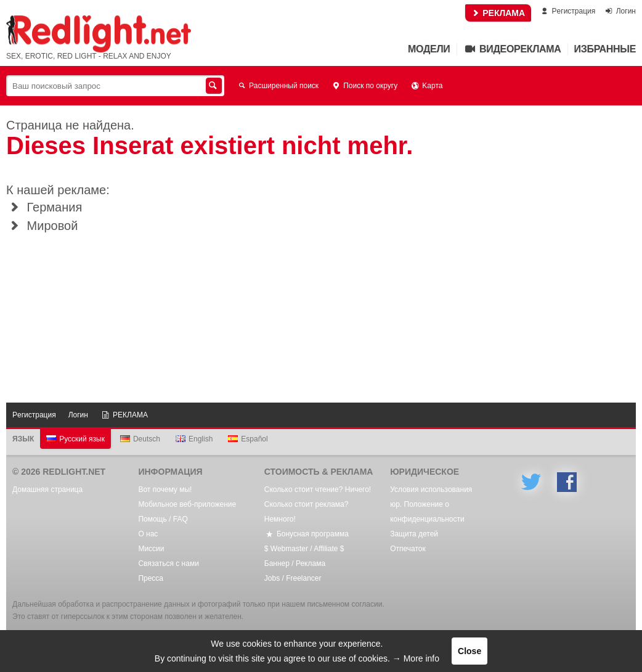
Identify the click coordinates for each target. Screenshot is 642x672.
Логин (620, 11)
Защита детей (414, 534)
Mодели (429, 49)
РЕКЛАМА (498, 13)
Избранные (605, 49)
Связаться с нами (168, 563)
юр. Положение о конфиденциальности (427, 512)
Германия (44, 207)
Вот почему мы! (165, 490)
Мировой (42, 226)
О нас (148, 534)
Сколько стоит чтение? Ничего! (318, 490)
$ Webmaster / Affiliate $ (304, 549)
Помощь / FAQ (163, 519)
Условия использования (431, 490)
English (194, 439)
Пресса (151, 578)
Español (248, 439)
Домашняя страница (47, 490)
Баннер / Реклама (295, 563)
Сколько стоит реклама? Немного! (307, 512)
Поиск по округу (364, 86)
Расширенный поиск (278, 86)
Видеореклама (512, 49)
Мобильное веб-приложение (187, 504)
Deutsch (140, 439)
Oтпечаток (408, 549)
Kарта (426, 86)
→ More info (416, 658)
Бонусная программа (307, 534)
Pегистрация (567, 11)
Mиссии (151, 549)
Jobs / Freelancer (293, 578)
